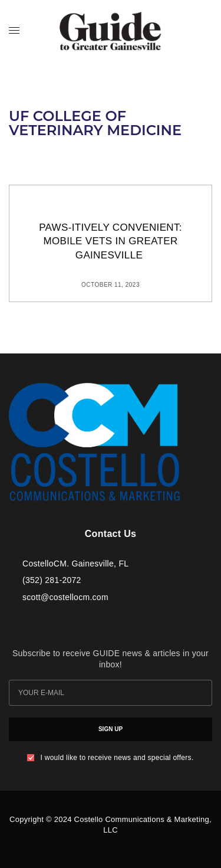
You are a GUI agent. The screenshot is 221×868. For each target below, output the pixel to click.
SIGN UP (111, 729)
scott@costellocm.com (65, 597)
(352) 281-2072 (52, 580)
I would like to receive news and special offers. (117, 758)
